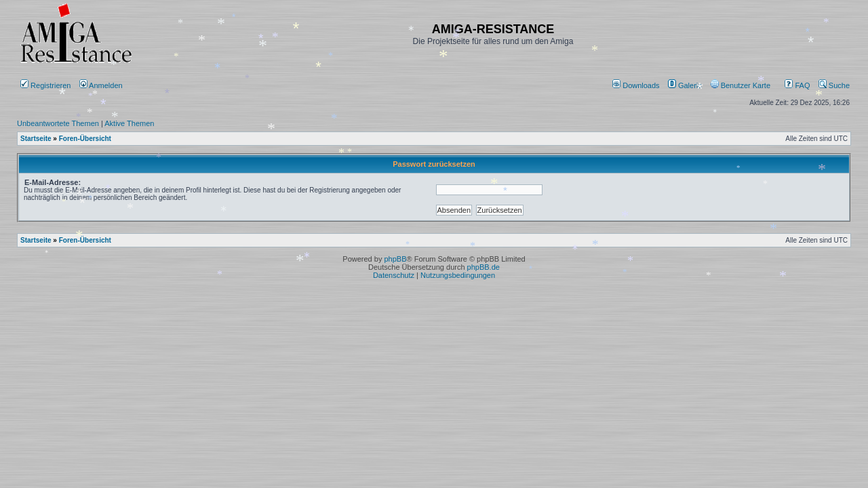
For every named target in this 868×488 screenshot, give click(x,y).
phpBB (395, 259)
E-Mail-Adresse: (53, 182)
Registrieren (45, 85)
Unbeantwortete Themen (58, 123)
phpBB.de (484, 267)
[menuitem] (637, 85)
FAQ (797, 85)
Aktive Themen (129, 123)
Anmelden (102, 85)
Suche (834, 85)
